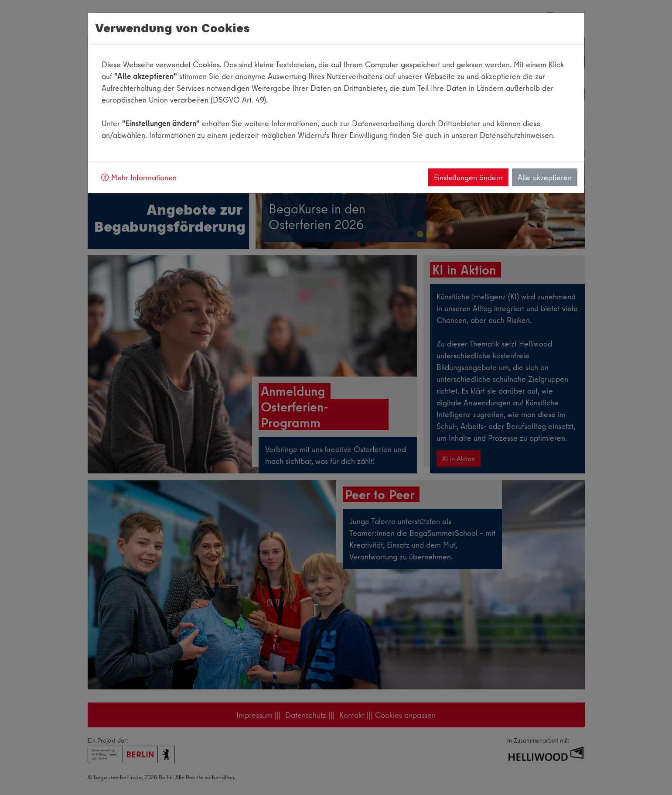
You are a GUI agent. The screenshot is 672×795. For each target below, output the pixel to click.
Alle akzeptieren (545, 177)
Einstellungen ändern (468, 177)
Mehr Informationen (139, 177)
